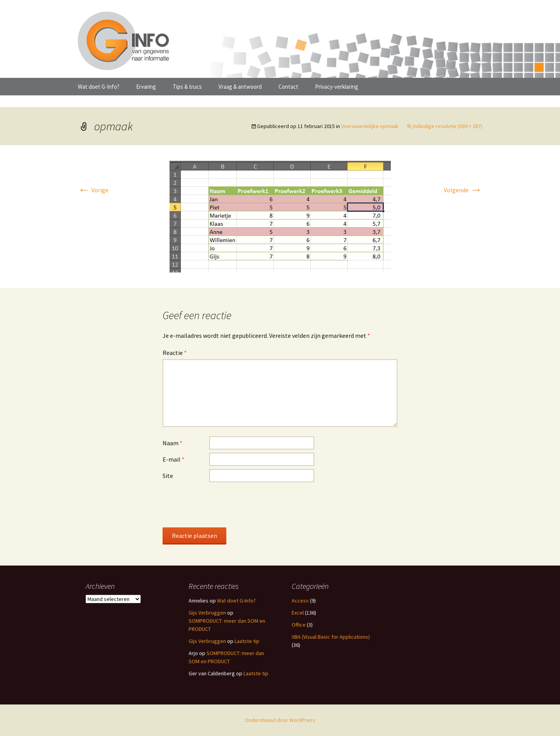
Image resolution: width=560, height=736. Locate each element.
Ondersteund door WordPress (280, 720)
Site (168, 476)
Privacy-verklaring (337, 87)
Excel (298, 613)
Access (300, 601)
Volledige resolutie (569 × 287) (447, 126)
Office (299, 625)
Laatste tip (247, 641)
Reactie (175, 353)
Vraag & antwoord (240, 87)
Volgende (463, 190)
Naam (172, 443)
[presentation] (222, 504)
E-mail (173, 459)
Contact (288, 87)
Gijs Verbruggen (207, 613)
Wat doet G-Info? (99, 87)
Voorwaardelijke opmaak (370, 126)
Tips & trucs (187, 87)
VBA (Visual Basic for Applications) (331, 637)
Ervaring (146, 87)
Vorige (93, 190)
